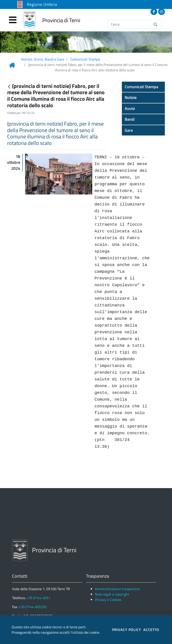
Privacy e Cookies (108, 600)
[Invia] (155, 24)
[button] (143, 87)
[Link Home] (12, 65)
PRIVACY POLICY (127, 630)
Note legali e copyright (112, 594)
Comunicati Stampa (85, 59)
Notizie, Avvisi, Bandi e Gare (43, 59)
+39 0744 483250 (33, 607)
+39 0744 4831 (38, 598)
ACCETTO (151, 630)
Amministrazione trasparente (117, 589)
